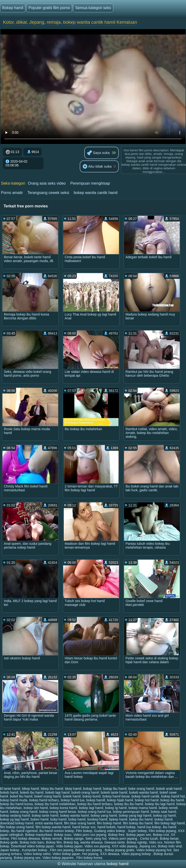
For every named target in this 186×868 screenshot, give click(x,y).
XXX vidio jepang (125, 846)
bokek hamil (72, 796)
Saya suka (98, 153)
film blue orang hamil (80, 823)
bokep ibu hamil (172, 800)
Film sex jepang (62, 850)
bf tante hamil (10, 789)
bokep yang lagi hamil (135, 815)
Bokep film (54, 842)
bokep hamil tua (73, 800)
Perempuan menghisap (90, 183)
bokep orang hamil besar (58, 812)
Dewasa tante (115, 842)
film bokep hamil (109, 823)
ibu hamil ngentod (24, 831)
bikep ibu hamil (52, 789)
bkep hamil (73, 789)
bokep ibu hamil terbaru (95, 804)
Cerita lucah (149, 839)
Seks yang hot (96, 839)
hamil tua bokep (149, 827)
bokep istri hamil (36, 808)
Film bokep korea (89, 858)
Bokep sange (74, 839)
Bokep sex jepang (89, 850)
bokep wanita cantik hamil (96, 193)
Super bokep (137, 831)
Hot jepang (90, 854)
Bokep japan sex (139, 835)
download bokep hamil (17, 823)
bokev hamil (40, 819)
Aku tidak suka (97, 167)
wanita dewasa (91, 842)
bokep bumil (92, 796)
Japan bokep (10, 850)
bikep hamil (31, 789)
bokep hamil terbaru (44, 800)
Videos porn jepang (123, 839)
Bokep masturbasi (39, 835)
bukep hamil (163, 819)
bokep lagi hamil (91, 808)
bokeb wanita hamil (143, 792)
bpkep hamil (118, 819)
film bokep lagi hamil (170, 823)
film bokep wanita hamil (53, 827)
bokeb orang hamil (85, 792)
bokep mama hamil (143, 808)
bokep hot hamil (147, 800)
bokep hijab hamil (120, 800)
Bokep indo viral (170, 846)
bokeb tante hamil (114, 792)
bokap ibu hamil (115, 789)
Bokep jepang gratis (119, 850)
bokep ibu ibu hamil (129, 804)
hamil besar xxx (84, 827)
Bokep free (116, 835)
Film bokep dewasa (25, 839)
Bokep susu (63, 835)
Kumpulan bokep (35, 850)
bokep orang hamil (24, 812)
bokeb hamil (9, 792)
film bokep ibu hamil (138, 823)
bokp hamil (58, 819)
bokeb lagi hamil (57, 792)
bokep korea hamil (63, 808)
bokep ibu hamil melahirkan (55, 804)
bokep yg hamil (164, 815)
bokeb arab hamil (169, 789)
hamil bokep (126, 827)
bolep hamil (77, 819)
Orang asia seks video (47, 183)
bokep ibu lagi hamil (160, 804)
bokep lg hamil (116, 808)
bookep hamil (97, 819)
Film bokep (84, 831)
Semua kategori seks (93, 8)
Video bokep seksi (37, 854)
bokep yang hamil (104, 815)
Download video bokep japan (33, 846)
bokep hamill (96, 800)
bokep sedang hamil (15, 815)
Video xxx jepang (97, 846)
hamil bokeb (107, 827)
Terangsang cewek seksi (48, 193)
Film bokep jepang (162, 831)
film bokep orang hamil (17, 827)
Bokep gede (9, 842)
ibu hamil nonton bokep (57, 831)
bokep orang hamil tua (94, 812)
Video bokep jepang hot (154, 850)
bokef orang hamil (48, 796)
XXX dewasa (110, 854)
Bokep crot (161, 835)
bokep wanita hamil (74, 815)
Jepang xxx (148, 846)
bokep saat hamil (163, 812)
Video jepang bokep (136, 854)
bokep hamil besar (116, 796)
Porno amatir (12, 193)
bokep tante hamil (45, 815)
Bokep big (71, 842)
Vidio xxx (156, 842)
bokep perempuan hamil (131, 812)
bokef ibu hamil (21, 796)
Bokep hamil (13, 8)
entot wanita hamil (49, 823)
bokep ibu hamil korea (16, 804)
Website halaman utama (83, 864)
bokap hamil (92, 789)
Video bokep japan (66, 854)
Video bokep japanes (58, 858)
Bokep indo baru (32, 842)
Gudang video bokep (110, 831)
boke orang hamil (141, 789)
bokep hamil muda (14, 800)
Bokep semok (52, 839)
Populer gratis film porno (49, 8)
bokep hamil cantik (145, 796)
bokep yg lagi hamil (14, 819)
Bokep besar (169, 839)
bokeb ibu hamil (32, 792)
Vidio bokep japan (69, 846)
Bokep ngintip (137, 842)
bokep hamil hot (173, 796)
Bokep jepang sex (27, 858)
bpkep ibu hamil (141, 819)
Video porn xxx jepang (90, 835)
